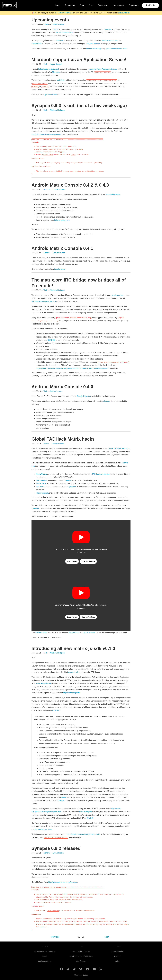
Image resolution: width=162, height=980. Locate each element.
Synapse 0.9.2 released (56, 848)
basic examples (85, 812)
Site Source (81, 961)
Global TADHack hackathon (119, 448)
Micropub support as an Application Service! (79, 60)
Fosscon (60, 41)
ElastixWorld (37, 44)
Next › (107, 937)
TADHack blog (41, 633)
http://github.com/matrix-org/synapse (46, 134)
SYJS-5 (90, 818)
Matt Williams (41, 474)
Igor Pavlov (40, 487)
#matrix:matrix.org (93, 49)
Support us (134, 5)
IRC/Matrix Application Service (44, 301)
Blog (82, 5)
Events (46, 24)
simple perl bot (117, 295)
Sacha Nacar (41, 483)
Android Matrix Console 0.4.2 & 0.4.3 (70, 185)
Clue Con (108, 29)
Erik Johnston (58, 853)
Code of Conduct (117, 951)
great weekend (51, 95)
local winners (74, 633)
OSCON (55, 29)
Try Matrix (150, 5)
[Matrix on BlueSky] (81, 969)
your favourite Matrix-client (117, 49)
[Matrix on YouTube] (94, 969)
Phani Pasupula (42, 493)
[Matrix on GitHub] (62, 969)
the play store (60, 269)
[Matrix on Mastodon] (74, 969)
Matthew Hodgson (57, 110)
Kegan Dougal (56, 64)
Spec (58, 5)
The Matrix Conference (63, 13)
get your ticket (124, 13)
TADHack (60, 801)
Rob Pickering (42, 480)
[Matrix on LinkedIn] (88, 969)
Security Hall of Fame (81, 951)
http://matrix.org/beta (71, 693)
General (47, 190)
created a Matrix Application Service (103, 69)
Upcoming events (50, 20)
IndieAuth (61, 80)
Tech (45, 64)
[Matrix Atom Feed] (101, 969)
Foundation (70, 5)
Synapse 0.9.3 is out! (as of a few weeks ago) (79, 106)
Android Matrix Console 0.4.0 (62, 387)
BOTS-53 (51, 340)
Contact (117, 956)
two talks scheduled (110, 41)
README (56, 710)
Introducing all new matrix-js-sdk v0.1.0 (73, 648)
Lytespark (72, 487)
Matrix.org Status (45, 961)
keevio (69, 480)
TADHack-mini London (101, 474)
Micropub (56, 72)
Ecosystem (103, 5)
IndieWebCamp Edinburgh (49, 69)
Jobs (117, 961)
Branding (117, 946)
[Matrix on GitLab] (68, 969)
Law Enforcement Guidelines (81, 956)
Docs (91, 5)
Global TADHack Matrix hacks (63, 439)
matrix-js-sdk (73, 672)
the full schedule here (64, 32)
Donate (45, 946)
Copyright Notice (81, 975)
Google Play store (113, 194)
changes (107, 401)
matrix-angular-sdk (44, 683)
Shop (81, 946)
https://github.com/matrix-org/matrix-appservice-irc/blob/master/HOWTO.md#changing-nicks (73, 368)
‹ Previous (55, 937)
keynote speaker (94, 44)
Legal (45, 956)
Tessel (64, 797)
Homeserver (118, 5)
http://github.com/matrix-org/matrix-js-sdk (83, 834)
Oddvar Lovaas (58, 24)
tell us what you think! (44, 829)
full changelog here (62, 220)
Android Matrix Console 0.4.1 (62, 248)
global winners (89, 633)
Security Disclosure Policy (45, 951)
